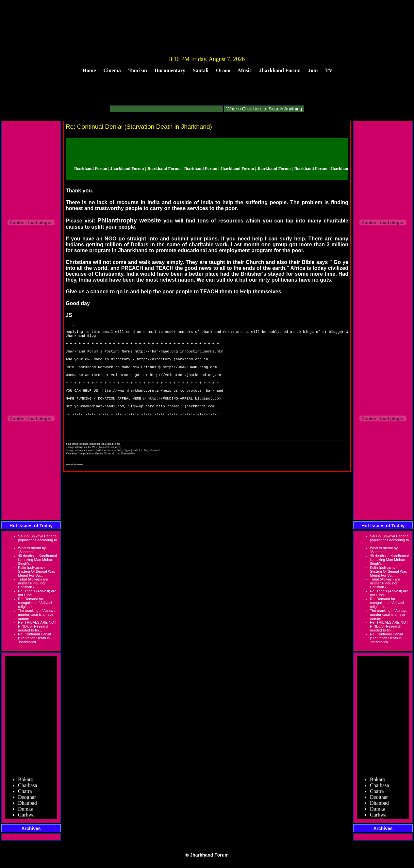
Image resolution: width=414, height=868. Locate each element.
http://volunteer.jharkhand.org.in (185, 386)
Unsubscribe (128, 478)
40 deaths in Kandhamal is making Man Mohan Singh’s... (37, 560)
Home (89, 70)
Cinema (112, 70)
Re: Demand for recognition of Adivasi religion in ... (35, 603)
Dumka (26, 812)
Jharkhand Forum (280, 70)
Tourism (138, 70)
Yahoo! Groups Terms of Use (103, 478)
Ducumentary (170, 70)
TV (329, 70)
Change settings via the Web (81, 471)
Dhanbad (27, 806)
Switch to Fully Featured (146, 475)
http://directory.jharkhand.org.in (173, 367)
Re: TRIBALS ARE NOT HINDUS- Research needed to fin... (37, 626)
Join (313, 70)
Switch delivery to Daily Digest (113, 475)
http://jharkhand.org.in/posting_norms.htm (179, 357)
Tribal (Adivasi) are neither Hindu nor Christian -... (33, 583)
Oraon (223, 70)
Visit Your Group (75, 478)
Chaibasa (28, 789)
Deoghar (27, 801)
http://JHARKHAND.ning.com (190, 377)
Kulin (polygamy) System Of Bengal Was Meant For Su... (36, 571)
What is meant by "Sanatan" (32, 550)
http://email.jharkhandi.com (185, 426)
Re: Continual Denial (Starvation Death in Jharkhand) (34, 638)
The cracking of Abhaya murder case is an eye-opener (37, 614)
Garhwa (26, 818)
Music (245, 70)
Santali (201, 70)
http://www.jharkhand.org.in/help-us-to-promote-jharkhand (163, 406)
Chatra (25, 795)
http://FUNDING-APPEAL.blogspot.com (184, 416)
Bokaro (26, 783)
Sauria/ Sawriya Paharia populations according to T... (37, 540)
